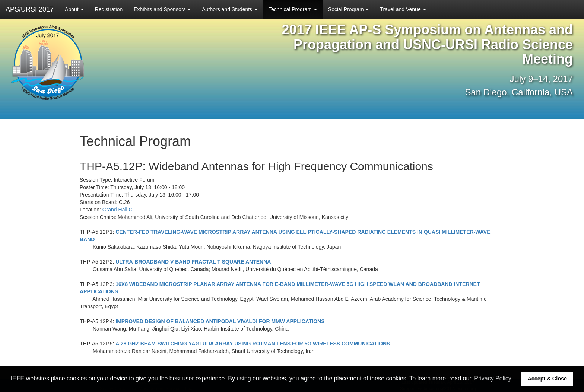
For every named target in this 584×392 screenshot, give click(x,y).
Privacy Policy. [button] (493, 378)
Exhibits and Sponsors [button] (162, 9)
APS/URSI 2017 (30, 9)
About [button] (74, 9)
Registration (109, 9)
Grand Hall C (118, 210)
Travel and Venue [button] (403, 9)
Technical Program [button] (293, 9)
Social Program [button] (349, 9)
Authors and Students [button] (230, 9)
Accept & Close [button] (547, 379)
